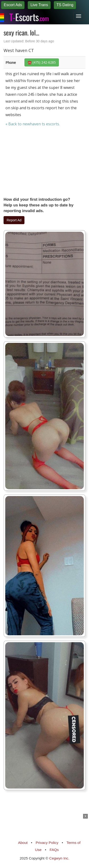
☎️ (42, 62)
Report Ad (14, 220)
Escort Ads (13, 5)
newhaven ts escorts (41, 124)
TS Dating (65, 5)
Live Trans (39, 5)
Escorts (29, 16)
